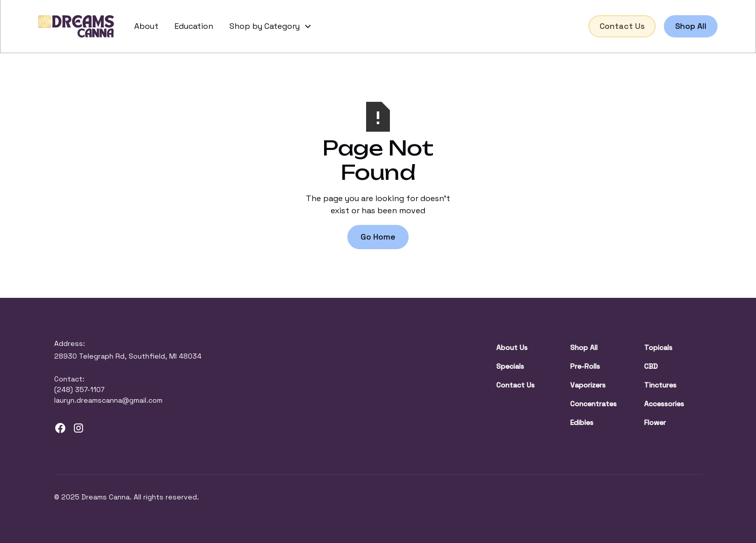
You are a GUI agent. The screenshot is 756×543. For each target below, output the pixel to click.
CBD (651, 366)
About (146, 26)
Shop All (691, 26)
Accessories (664, 404)
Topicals (658, 347)
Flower (655, 422)
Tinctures (660, 385)
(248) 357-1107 (79, 390)
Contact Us (622, 26)
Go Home (378, 237)
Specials (510, 366)
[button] (271, 26)
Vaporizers (588, 385)
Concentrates (593, 404)
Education (194, 26)
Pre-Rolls (585, 366)
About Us (512, 347)
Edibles (582, 422)
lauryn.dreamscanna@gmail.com (108, 400)
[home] (76, 26)
